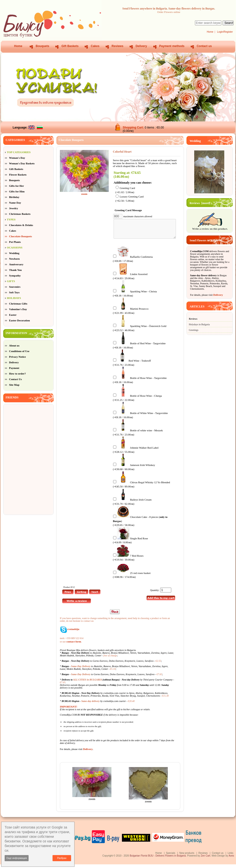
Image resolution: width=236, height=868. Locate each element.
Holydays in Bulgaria (199, 324)
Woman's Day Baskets (22, 163)
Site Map (14, 385)
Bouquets (42, 46)
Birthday (14, 197)
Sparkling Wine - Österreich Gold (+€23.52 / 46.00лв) (140, 331)
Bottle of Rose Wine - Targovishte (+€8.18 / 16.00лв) (140, 383)
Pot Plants (15, 242)
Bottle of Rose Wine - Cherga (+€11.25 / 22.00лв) (137, 401)
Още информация (17, 858)
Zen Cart (206, 859)
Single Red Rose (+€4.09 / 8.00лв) (130, 544)
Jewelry (14, 208)
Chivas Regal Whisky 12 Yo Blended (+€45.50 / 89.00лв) (141, 488)
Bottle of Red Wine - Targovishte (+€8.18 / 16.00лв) (139, 349)
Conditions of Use (19, 351)
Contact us (204, 46)
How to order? (17, 374)
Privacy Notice (17, 357)
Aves (231, 859)
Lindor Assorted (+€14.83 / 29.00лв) (130, 280)
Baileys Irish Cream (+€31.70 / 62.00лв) (132, 505)
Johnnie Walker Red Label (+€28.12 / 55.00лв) (136, 453)
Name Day (15, 203)
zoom (92, 801)
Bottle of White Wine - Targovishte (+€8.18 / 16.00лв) (140, 419)
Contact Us (15, 379)
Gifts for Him (17, 191)
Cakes (95, 46)
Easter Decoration (19, 320)
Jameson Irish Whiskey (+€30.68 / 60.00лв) (134, 470)
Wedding (14, 253)
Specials (171, 857)
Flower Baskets (18, 175)
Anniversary (16, 264)
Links (231, 857)
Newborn (14, 259)
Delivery (141, 46)
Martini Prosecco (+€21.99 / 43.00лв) (131, 314)
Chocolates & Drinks (21, 225)
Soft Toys (14, 292)
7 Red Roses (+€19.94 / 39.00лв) (128, 561)
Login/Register (225, 32)
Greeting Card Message (129, 210)
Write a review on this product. (210, 227)
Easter (13, 315)
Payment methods (172, 46)
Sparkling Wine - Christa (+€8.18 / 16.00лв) (135, 297)
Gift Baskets (70, 46)
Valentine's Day (18, 309)
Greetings (194, 330)
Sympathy (15, 276)
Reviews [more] (200, 203)
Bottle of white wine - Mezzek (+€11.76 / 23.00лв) (138, 436)
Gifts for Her (16, 186)
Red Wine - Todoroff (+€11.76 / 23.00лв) (132, 366)
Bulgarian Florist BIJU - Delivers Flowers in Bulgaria (158, 859)
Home (210, 32)
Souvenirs (15, 287)
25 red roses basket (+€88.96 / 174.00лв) (132, 578)
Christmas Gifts (18, 304)
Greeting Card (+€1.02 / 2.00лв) (125, 190)
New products (187, 857)
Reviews (118, 46)
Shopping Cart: (134, 128)
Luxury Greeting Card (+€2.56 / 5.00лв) (129, 199)
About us (14, 345)
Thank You (15, 270)
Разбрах (62, 858)
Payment (14, 368)
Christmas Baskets (20, 214)
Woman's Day (17, 158)
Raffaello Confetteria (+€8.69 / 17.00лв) (133, 262)
